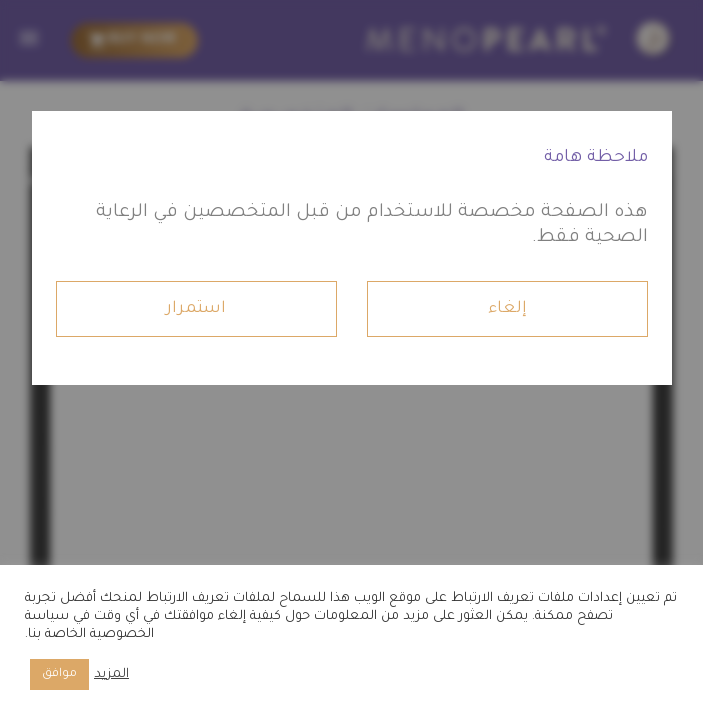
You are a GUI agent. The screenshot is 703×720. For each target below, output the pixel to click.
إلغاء (507, 309)
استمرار (196, 309)
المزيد (111, 675)
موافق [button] (59, 674)
